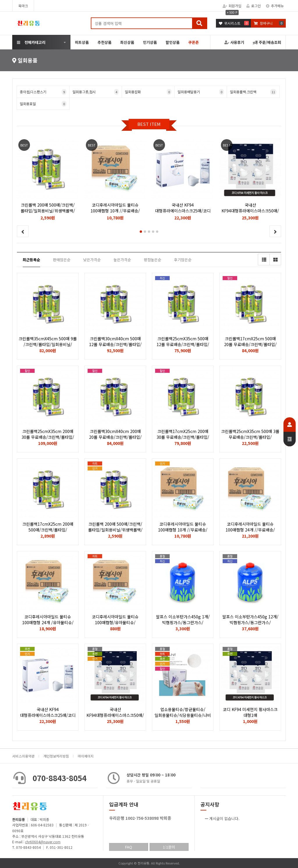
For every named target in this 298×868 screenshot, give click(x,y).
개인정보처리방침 (56, 756)
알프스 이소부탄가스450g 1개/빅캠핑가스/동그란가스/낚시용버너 (183, 622)
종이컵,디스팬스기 (43, 92)
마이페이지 (86, 756)
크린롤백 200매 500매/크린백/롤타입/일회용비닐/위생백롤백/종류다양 (115, 530)
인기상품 (150, 42)
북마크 (23, 6)
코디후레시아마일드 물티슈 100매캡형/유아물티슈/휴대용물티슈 (115, 622)
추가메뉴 (275, 6)
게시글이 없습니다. (224, 818)
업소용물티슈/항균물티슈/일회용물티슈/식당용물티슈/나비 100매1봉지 (183, 715)
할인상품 (173, 42)
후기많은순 (183, 260)
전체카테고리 (31, 42)
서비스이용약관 (23, 756)
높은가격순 (122, 260)
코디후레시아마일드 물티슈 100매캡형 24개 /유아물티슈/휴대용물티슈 (48, 622)
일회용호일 (43, 104)
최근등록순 (31, 260)
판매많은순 (62, 260)
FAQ (129, 847)
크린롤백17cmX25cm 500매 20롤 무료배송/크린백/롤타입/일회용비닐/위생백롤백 (250, 344)
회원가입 (232, 6)
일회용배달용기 (201, 92)
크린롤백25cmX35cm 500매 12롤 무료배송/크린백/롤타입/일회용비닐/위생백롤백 (183, 344)
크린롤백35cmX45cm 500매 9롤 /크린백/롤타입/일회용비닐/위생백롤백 (48, 344)
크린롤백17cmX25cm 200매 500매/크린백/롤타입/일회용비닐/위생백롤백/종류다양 (48, 530)
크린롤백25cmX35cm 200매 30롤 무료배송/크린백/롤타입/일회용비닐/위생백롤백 (48, 437)
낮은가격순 (92, 260)
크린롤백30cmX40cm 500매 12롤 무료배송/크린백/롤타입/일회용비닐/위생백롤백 (115, 344)
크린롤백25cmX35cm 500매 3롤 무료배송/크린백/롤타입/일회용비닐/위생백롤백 (250, 437)
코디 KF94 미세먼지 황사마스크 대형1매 (250, 712)
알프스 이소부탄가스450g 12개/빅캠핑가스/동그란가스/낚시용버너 (250, 622)
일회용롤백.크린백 (253, 92)
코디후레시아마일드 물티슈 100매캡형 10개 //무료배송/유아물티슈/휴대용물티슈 (183, 530)
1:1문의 (169, 847)
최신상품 (127, 42)
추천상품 (104, 42)
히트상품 (82, 42)
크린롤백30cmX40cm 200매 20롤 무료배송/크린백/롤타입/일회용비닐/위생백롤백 (115, 437)
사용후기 (234, 42)
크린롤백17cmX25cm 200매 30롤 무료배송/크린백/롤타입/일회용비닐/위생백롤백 (183, 437)
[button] (141, 232)
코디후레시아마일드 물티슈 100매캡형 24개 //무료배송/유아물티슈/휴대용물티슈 (250, 530)
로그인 (254, 6)
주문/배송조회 (267, 42)
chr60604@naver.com (43, 842)
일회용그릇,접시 (96, 92)
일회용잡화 (148, 92)
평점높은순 (152, 260)
